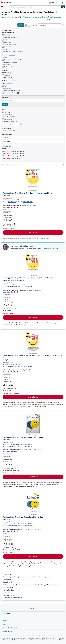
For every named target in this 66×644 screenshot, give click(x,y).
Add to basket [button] (33, 232)
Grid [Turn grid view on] (28, 25)
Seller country (7, 142)
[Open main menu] (4, 7)
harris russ (12, 17)
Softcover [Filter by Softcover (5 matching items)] (7, 77)
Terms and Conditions (58, 635)
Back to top (33, 608)
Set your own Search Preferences (13, 598)
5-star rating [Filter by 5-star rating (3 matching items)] (12, 158)
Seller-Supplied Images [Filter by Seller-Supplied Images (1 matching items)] (11, 90)
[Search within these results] (33, 165)
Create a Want (7, 580)
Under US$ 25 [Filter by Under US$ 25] (8, 114)
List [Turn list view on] (21, 25)
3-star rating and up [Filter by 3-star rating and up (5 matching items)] (14, 154)
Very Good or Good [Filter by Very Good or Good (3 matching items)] (10, 62)
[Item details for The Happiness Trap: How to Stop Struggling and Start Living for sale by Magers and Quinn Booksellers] (33, 264)
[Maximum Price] (16, 124)
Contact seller (7, 209)
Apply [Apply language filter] (5, 104)
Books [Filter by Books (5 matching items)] (6, 35)
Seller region (7, 138)
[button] (63, 165)
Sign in (57, 3)
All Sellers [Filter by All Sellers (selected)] (7, 149)
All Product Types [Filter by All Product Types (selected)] (9, 33)
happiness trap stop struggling (35, 17)
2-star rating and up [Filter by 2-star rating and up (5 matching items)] (14, 151)
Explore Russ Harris (51, 249)
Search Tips (7, 593)
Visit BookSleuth (8, 587)
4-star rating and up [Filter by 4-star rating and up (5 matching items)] (14, 156)
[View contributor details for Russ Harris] (6, 195)
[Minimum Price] (6, 124)
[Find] (63, 7)
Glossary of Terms (9, 595)
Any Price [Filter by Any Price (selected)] (6, 112)
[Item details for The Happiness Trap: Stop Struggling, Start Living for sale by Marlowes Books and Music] (33, 424)
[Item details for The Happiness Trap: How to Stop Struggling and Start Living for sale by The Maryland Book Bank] (33, 179)
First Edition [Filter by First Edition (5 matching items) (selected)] (8, 83)
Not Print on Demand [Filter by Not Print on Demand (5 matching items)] (10, 93)
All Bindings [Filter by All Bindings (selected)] (7, 73)
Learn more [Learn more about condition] (12, 55)
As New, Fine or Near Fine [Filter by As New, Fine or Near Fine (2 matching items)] (12, 60)
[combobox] (36, 7)
